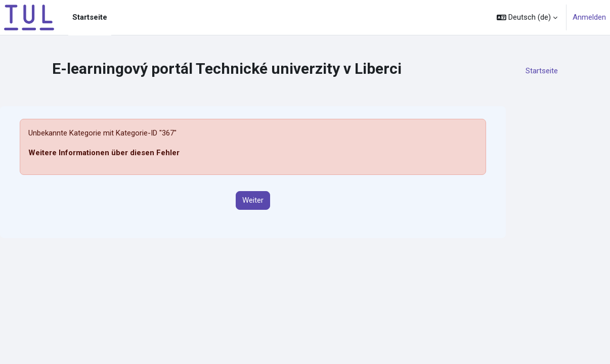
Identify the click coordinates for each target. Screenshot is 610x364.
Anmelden (589, 17)
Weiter (253, 200)
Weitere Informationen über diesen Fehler (104, 153)
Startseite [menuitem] (90, 17)
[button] (527, 17)
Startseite (542, 71)
